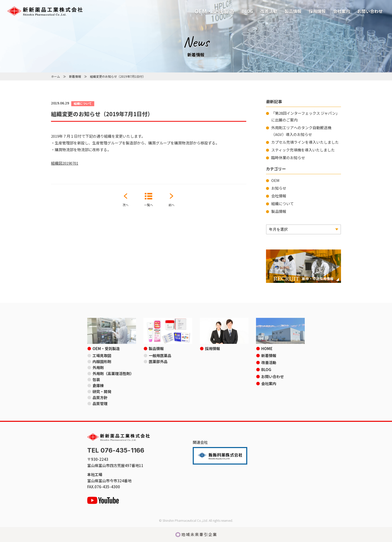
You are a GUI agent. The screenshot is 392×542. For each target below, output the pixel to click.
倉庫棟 (98, 385)
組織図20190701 (65, 163)
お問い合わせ (370, 11)
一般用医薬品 (160, 355)
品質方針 (100, 397)
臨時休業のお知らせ (288, 158)
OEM (275, 180)
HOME (267, 348)
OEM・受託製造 (214, 11)
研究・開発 (102, 391)
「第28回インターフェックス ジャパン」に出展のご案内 (305, 116)
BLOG (247, 11)
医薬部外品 (158, 361)
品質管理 (100, 403)
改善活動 (269, 11)
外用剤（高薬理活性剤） (113, 373)
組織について (282, 204)
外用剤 (98, 367)
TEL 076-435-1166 (116, 450)
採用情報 (317, 11)
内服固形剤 (102, 361)
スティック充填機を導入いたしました (303, 150)
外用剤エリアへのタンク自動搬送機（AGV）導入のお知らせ (301, 131)
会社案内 (341, 11)
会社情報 (279, 196)
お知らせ (279, 188)
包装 (96, 379)
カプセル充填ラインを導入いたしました (305, 142)
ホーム (55, 76)
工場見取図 (102, 355)
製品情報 (293, 11)
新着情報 (75, 76)
